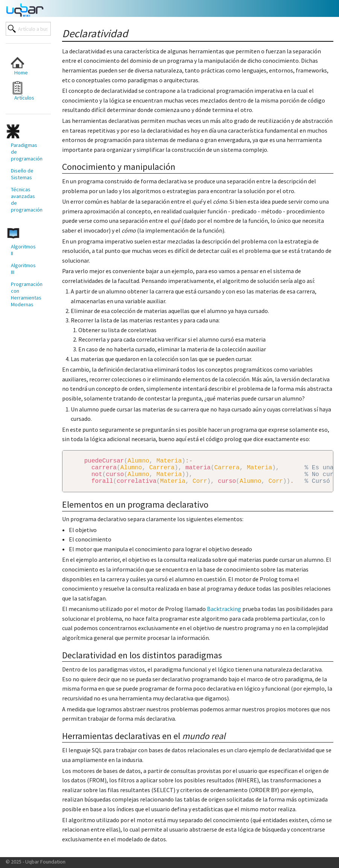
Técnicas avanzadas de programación (27, 200)
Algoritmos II (23, 250)
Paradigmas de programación (27, 152)
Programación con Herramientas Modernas (27, 294)
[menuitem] (24, 66)
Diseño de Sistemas (22, 174)
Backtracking (224, 615)
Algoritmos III (23, 269)
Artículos (23, 91)
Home (19, 66)
